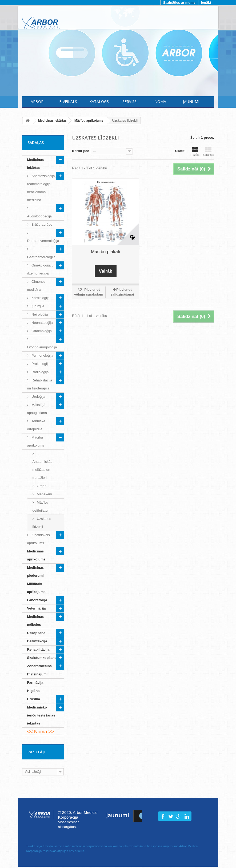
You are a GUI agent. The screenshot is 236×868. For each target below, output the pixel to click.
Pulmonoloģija (42, 355)
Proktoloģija (40, 364)
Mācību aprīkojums (36, 441)
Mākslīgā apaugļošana (37, 409)
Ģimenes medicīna (36, 286)
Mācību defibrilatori (41, 506)
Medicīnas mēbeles (36, 621)
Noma (160, 101)
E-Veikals (68, 101)
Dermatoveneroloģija (43, 241)
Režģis (195, 152)
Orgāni (42, 486)
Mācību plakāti (106, 252)
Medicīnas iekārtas (36, 164)
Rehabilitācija (38, 649)
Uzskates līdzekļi (42, 523)
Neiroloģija (39, 314)
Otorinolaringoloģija (42, 347)
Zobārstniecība (39, 666)
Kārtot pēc (81, 151)
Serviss (129, 101)
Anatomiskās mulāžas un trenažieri (42, 470)
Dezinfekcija (37, 641)
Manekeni (44, 494)
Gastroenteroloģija (41, 257)
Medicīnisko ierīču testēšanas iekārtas (41, 715)
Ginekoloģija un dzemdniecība (41, 269)
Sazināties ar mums (179, 3)
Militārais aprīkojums (36, 588)
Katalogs (99, 101)
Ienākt (206, 3)
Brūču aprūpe (42, 224)
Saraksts (208, 152)
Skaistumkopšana (42, 658)
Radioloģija (40, 372)
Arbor (37, 101)
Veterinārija (37, 608)
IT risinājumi (37, 674)
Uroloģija (38, 397)
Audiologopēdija (40, 216)
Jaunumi (191, 101)
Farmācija (35, 682)
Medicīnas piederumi (36, 572)
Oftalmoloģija (41, 331)
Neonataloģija (42, 323)
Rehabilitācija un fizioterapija (40, 384)
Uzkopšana (36, 633)
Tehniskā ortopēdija (36, 425)
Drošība (34, 699)
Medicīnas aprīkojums (36, 555)
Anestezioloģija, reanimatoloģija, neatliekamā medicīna (42, 188)
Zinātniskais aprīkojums (39, 539)
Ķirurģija (37, 306)
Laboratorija (37, 600)
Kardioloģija (40, 298)
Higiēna (33, 691)
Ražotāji (36, 752)
